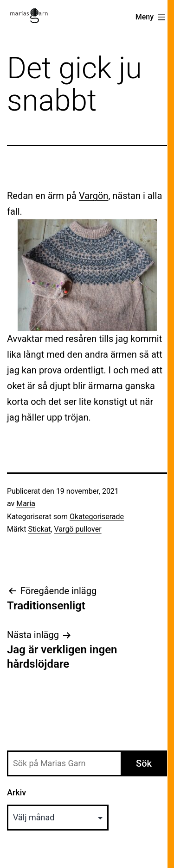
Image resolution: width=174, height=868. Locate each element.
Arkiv (16, 792)
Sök (144, 763)
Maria (26, 504)
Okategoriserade (97, 517)
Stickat (39, 529)
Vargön (93, 196)
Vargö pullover (78, 529)
